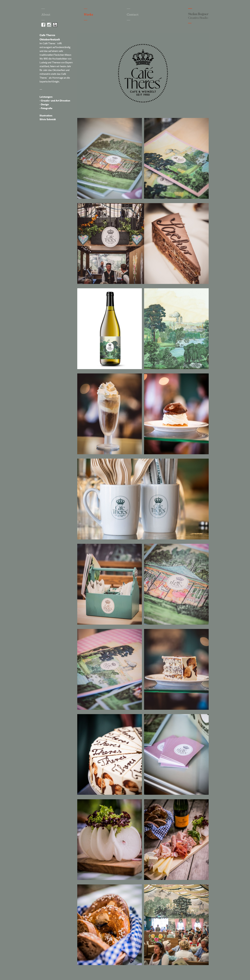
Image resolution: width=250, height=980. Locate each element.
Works (89, 14)
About (46, 14)
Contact (133, 14)
